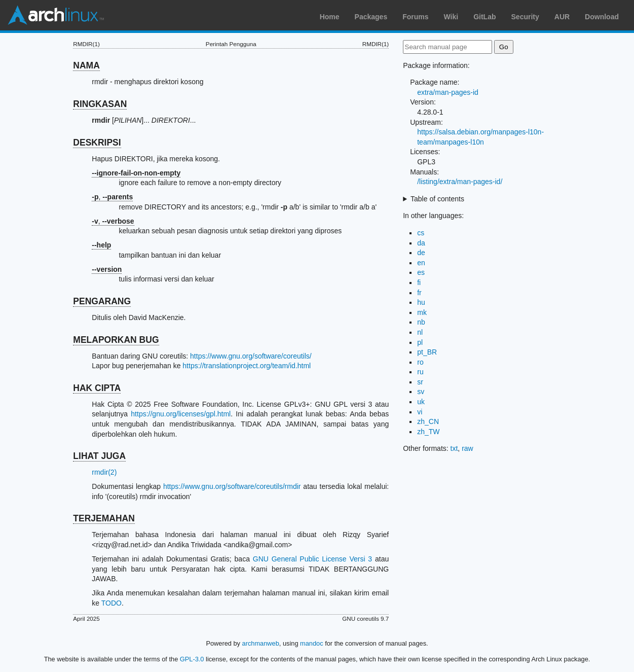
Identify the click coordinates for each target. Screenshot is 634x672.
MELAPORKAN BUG (116, 340)
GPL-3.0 (192, 659)
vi (420, 412)
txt (454, 448)
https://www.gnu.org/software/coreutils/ (251, 356)
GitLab (484, 17)
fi (419, 282)
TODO (111, 603)
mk (422, 312)
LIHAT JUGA (99, 456)
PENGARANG (102, 301)
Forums (415, 17)
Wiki (451, 17)
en (421, 263)
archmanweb (261, 643)
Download (602, 17)
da (421, 243)
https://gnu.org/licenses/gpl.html (181, 414)
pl (420, 342)
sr (420, 382)
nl (420, 332)
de (421, 253)
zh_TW (428, 432)
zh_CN (428, 421)
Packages (371, 17)
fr (419, 293)
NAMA (86, 65)
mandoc (312, 643)
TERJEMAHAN (104, 518)
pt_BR (427, 352)
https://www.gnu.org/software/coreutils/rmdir (232, 486)
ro (420, 362)
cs (421, 233)
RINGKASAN (100, 104)
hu (421, 302)
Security (525, 17)
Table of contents (437, 199)
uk (421, 402)
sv (421, 392)
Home (330, 17)
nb (421, 322)
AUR (562, 17)
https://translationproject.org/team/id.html (247, 366)
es (421, 272)
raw (468, 448)
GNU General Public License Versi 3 (312, 559)
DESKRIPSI (97, 143)
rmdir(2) (104, 472)
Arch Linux (56, 15)
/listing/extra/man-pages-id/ (460, 182)
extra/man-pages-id (448, 92)
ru (420, 372)
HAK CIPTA (97, 388)
